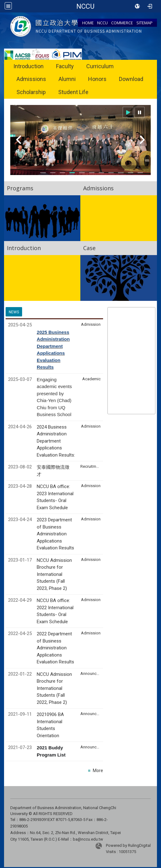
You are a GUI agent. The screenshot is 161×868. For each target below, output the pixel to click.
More (98, 771)
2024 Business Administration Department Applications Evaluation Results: (56, 441)
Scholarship (31, 92)
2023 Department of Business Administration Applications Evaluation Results (55, 534)
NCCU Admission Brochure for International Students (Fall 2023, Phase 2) (54, 574)
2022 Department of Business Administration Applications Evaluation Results (55, 648)
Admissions (31, 79)
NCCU (102, 23)
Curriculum (100, 66)
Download (131, 79)
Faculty (65, 66)
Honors (97, 79)
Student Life (73, 92)
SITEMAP (144, 23)
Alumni (67, 79)
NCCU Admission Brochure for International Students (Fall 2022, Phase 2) (54, 688)
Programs (20, 188)
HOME (88, 23)
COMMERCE (122, 23)
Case (89, 248)
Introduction (28, 66)
